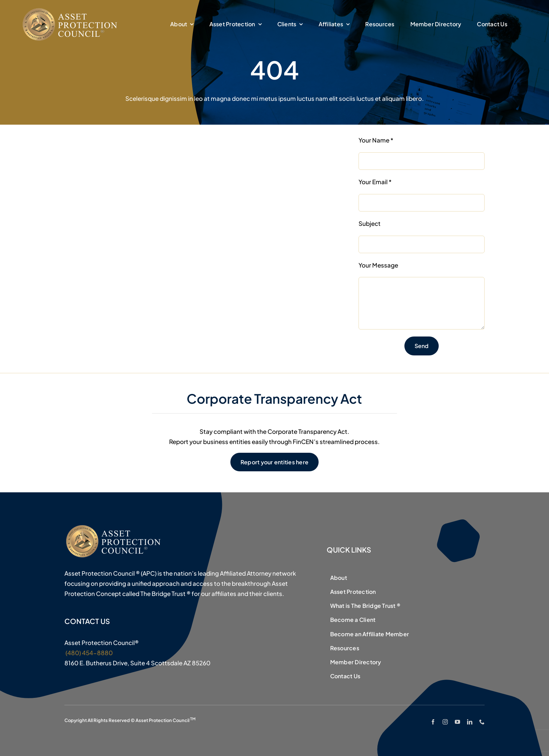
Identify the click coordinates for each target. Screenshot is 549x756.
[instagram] (445, 722)
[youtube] (457, 722)
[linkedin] (470, 722)
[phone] (482, 722)
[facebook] (433, 722)
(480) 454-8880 (89, 653)
